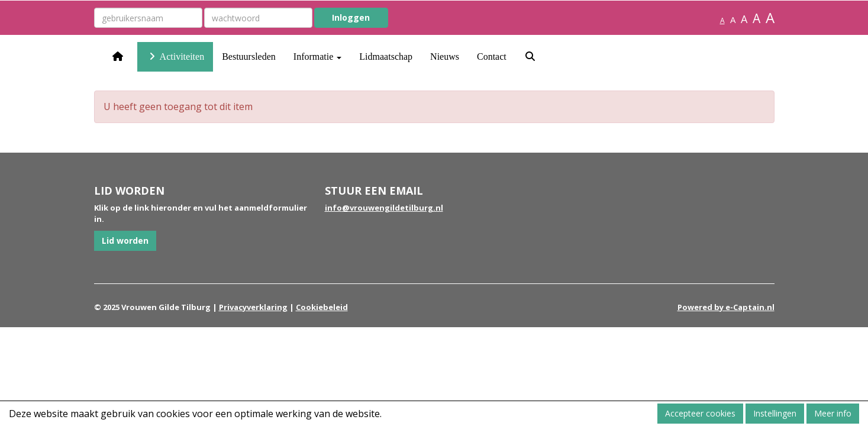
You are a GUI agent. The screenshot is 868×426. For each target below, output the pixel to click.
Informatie (318, 57)
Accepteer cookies (700, 413)
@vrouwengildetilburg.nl (384, 208)
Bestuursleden (249, 57)
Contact (492, 57)
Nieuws (445, 57)
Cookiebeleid (322, 307)
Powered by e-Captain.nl (726, 307)
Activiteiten (175, 57)
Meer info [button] (833, 413)
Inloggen (351, 17)
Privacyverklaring (253, 307)
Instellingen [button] (775, 413)
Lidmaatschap (386, 57)
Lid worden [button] (125, 241)
